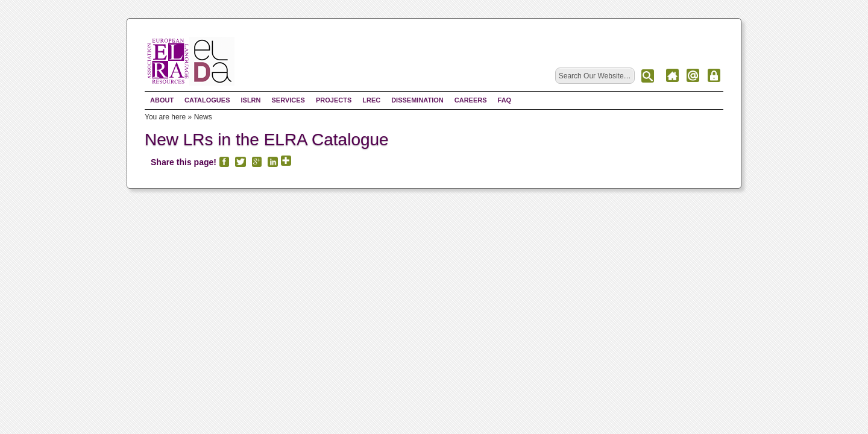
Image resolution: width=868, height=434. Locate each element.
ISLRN (250, 100)
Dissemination (417, 100)
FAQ (505, 100)
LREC (371, 100)
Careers (471, 100)
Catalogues (207, 100)
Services (288, 100)
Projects (334, 100)
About (162, 100)
